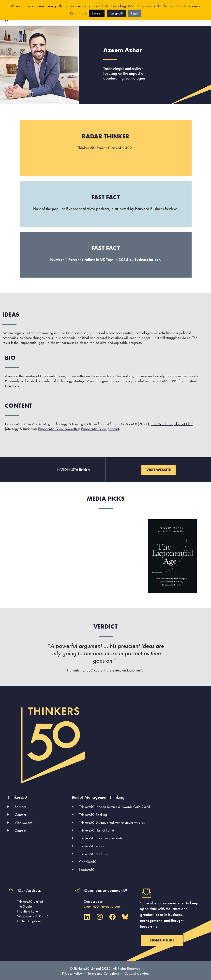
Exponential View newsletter (59, 428)
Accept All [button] (116, 13)
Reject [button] (135, 13)
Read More (78, 13)
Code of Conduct (137, 973)
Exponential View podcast (100, 428)
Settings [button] (97, 13)
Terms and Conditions (103, 973)
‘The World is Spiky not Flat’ (172, 423)
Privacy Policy (72, 973)
